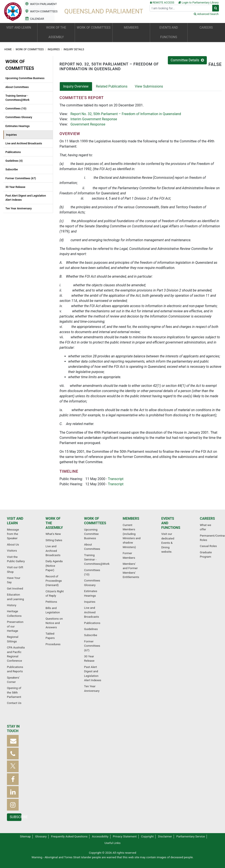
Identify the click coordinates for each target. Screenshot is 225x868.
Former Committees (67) (21, 178)
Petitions (51, 602)
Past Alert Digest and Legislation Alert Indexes (26, 198)
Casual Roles (208, 546)
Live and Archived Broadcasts (24, 143)
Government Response (88, 124)
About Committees (17, 87)
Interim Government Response (94, 119)
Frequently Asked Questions (69, 836)
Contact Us (14, 703)
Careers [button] (206, 28)
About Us (13, 544)
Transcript (116, 479)
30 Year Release (15, 187)
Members (131, 519)
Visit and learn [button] (19, 28)
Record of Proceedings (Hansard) (54, 581)
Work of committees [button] (94, 28)
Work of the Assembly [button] (56, 32)
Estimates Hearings (18, 126)
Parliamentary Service (191, 836)
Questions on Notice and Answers (54, 623)
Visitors (12, 550)
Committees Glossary (19, 117)
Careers (207, 519)
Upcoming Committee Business (25, 78)
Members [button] (131, 28)
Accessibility (100, 836)
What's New (53, 534)
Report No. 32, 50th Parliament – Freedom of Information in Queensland (126, 114)
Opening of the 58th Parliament (14, 692)
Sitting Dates (54, 540)
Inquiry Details (74, 49)
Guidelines (91, 629)
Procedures (53, 644)
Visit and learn (15, 521)
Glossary (41, 836)
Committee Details (187, 60)
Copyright (147, 836)
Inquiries (54, 49)
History (12, 605)
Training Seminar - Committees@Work (17, 98)
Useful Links (113, 843)
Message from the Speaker (13, 534)
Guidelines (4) (14, 161)
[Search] (181, 8)
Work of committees (30, 49)
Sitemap (25, 836)
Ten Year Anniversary (19, 208)
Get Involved (15, 588)
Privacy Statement (125, 836)
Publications (13, 152)
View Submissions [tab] (149, 86)
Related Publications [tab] (112, 86)
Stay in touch (13, 729)
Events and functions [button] (169, 32)
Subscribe (12, 169)
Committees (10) (16, 108)
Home (8, 49)
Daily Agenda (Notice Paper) (54, 566)
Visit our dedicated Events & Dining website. (168, 543)
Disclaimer (165, 836)
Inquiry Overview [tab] (76, 86)
